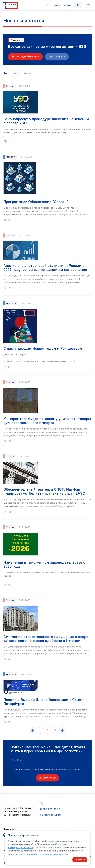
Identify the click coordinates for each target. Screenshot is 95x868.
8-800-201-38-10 (50, 809)
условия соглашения (70, 769)
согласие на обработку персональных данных (41, 854)
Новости (15, 73)
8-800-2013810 (62, 5)
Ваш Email (17, 760)
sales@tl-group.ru (50, 815)
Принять (80, 860)
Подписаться (47, 778)
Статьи (27, 73)
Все (5, 73)
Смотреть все (57, 57)
